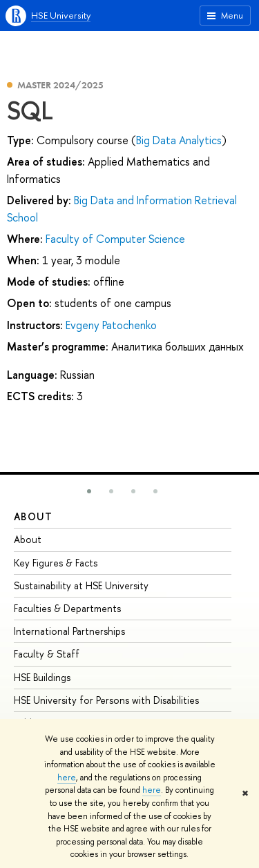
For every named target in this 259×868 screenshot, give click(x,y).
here (67, 778)
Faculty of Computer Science (115, 239)
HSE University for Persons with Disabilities (106, 700)
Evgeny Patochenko (111, 325)
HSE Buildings (42, 677)
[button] (89, 491)
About (33, 516)
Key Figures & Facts (56, 563)
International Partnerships (69, 631)
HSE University (61, 15)
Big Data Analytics (179, 140)
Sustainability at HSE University (81, 585)
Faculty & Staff (47, 654)
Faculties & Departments (67, 608)
